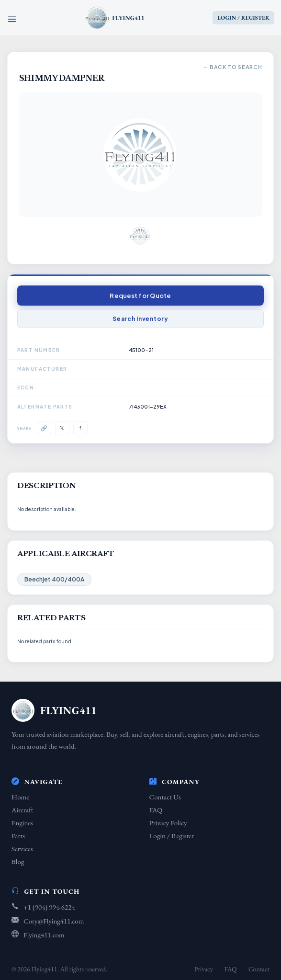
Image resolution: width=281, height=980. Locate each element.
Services (22, 849)
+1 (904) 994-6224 (49, 907)
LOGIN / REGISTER (243, 18)
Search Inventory (140, 319)
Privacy (204, 969)
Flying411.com (44, 935)
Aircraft (22, 810)
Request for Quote (140, 296)
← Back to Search (233, 67)
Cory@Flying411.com (54, 921)
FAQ (156, 810)
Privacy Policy (168, 823)
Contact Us (165, 797)
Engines (22, 823)
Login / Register (172, 836)
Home (20, 797)
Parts (18, 836)
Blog (18, 861)
